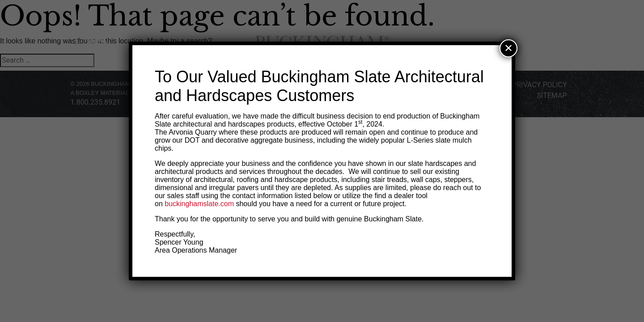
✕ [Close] (508, 48)
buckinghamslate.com (199, 204)
